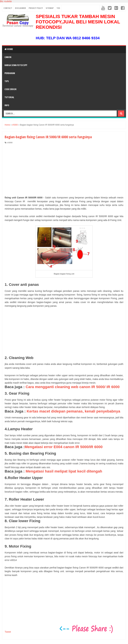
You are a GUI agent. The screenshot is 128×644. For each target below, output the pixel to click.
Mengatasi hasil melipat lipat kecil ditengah (64, 471)
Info (7, 105)
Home (9, 49)
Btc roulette (6, 1)
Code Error (10, 89)
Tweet (8, 632)
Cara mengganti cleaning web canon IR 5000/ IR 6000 (73, 387)
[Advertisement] (64, 169)
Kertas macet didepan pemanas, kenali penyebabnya (73, 411)
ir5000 (10, 143)
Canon (8, 57)
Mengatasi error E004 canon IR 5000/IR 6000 (63, 447)
